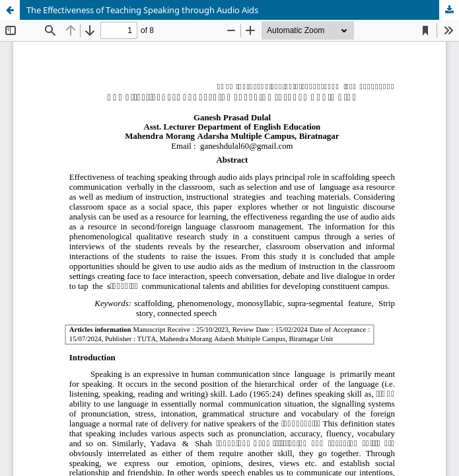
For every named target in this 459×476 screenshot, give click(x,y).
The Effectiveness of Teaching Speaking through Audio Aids (142, 10)
